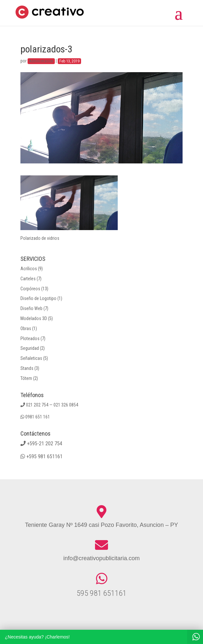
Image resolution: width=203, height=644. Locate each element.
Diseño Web (31, 308)
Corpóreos (30, 289)
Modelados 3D (34, 318)
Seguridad (30, 348)
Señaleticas (31, 358)
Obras (26, 328)
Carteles (28, 279)
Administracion (41, 61)
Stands (27, 368)
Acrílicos (29, 269)
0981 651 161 (38, 417)
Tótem (26, 378)
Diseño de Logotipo (38, 298)
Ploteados (30, 339)
